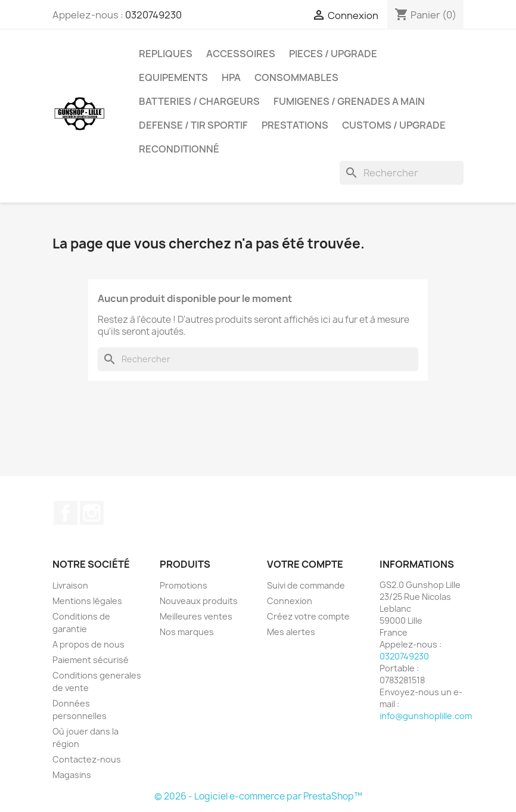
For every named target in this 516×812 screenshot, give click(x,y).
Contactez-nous (87, 759)
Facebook (66, 513)
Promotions (184, 585)
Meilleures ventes (196, 616)
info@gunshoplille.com (426, 716)
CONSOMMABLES (296, 77)
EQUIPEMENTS (173, 77)
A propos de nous (88, 644)
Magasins (72, 775)
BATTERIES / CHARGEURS (199, 101)
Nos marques (187, 632)
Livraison (70, 585)
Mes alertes (291, 632)
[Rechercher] (402, 173)
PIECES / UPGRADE (333, 54)
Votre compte (305, 564)
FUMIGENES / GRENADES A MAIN (349, 101)
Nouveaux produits (199, 601)
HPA (231, 77)
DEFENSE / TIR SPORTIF (193, 125)
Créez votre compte (308, 616)
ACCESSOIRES (241, 54)
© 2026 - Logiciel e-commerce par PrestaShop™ (258, 796)
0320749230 (153, 15)
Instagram (92, 513)
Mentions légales (87, 601)
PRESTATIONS (295, 125)
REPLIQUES (166, 54)
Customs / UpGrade (394, 125)
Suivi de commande (306, 585)
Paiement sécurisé (91, 660)
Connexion (290, 601)
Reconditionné (179, 149)
